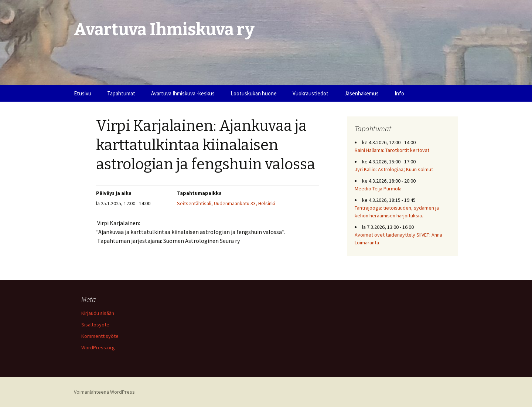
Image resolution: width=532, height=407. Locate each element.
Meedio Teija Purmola (378, 189)
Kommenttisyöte (100, 336)
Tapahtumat (121, 93)
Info (399, 93)
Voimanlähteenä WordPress (104, 392)
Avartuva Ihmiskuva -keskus (183, 93)
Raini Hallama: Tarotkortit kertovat (392, 150)
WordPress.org (98, 347)
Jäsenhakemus (362, 93)
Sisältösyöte (95, 325)
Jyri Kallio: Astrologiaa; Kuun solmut (394, 169)
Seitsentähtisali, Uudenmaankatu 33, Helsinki (226, 203)
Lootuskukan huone (254, 93)
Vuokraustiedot (311, 93)
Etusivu (83, 93)
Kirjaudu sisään (98, 313)
